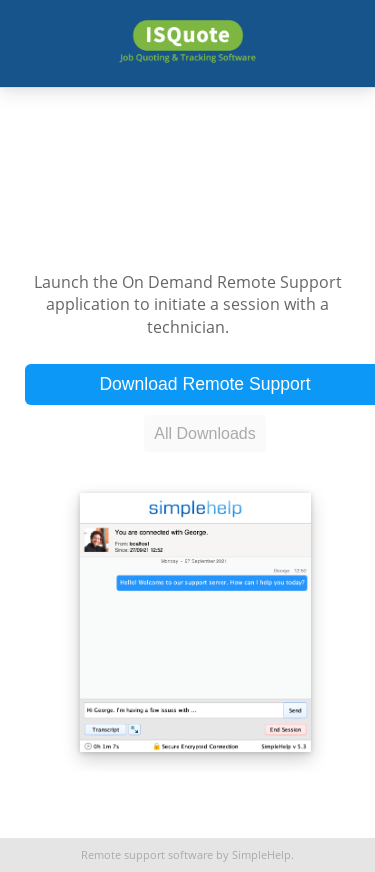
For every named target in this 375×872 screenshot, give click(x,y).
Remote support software (147, 855)
